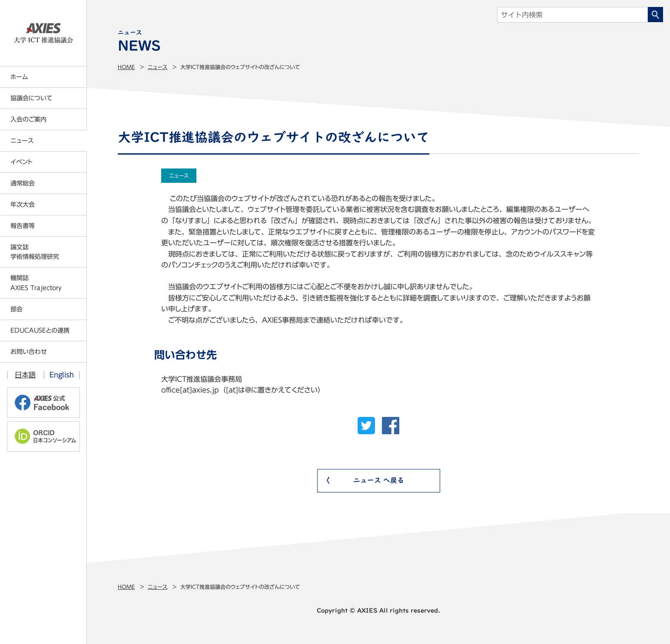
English (62, 375)
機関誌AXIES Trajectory (36, 283)
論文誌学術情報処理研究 (35, 252)
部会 (17, 309)
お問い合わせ (29, 352)
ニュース (158, 67)
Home (126, 67)
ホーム (19, 77)
